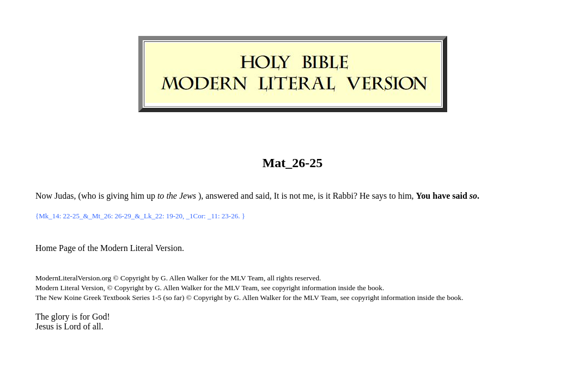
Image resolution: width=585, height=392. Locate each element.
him (138, 196)
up (151, 196)
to (392, 196)
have (441, 196)
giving (117, 196)
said (263, 196)
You (423, 196)
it (328, 196)
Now (44, 196)
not (295, 196)
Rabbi (343, 196)
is (101, 196)
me (308, 196)
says (380, 196)
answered (222, 196)
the (172, 196)
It (277, 196)
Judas (64, 196)
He (365, 196)
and (247, 196)
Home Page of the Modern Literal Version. (110, 248)
